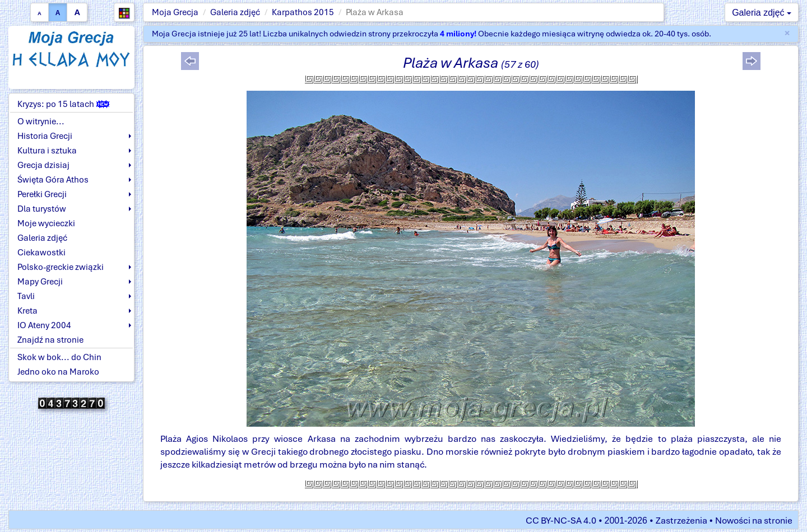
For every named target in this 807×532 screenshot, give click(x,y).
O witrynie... (41, 122)
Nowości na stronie (754, 521)
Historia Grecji (45, 136)
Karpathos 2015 (303, 12)
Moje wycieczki (46, 223)
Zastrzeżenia (681, 521)
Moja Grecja (175, 12)
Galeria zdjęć (235, 12)
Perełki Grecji (42, 194)
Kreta (27, 311)
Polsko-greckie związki (61, 267)
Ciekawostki (41, 253)
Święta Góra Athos (53, 180)
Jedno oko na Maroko (58, 372)
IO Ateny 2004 (44, 325)
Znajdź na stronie (50, 340)
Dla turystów (42, 209)
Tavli (26, 296)
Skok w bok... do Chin (59, 357)
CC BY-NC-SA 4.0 (561, 521)
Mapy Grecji (40, 282)
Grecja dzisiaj (43, 165)
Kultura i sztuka (47, 151)
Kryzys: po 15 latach (63, 104)
